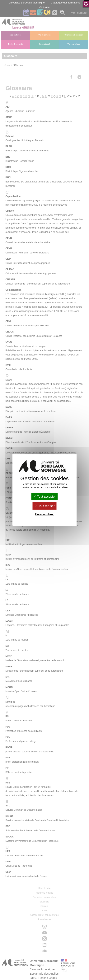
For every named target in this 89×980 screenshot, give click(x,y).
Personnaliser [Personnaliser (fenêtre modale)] (44, 514)
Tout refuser (45, 506)
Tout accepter (44, 497)
